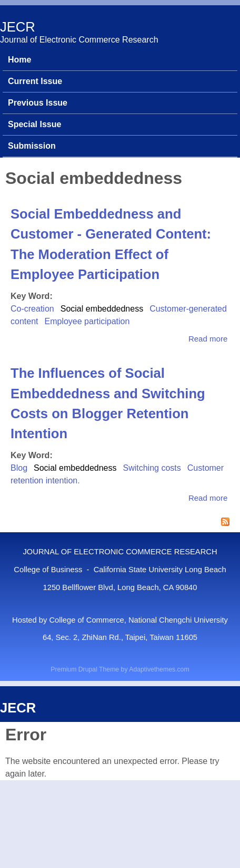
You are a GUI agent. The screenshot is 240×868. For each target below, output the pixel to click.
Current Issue (35, 81)
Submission (32, 146)
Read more (208, 339)
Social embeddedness (102, 309)
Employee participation (87, 321)
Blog (19, 468)
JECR (18, 27)
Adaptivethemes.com (159, 669)
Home (19, 60)
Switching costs (152, 468)
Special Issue (34, 124)
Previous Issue (38, 103)
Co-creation (32, 309)
